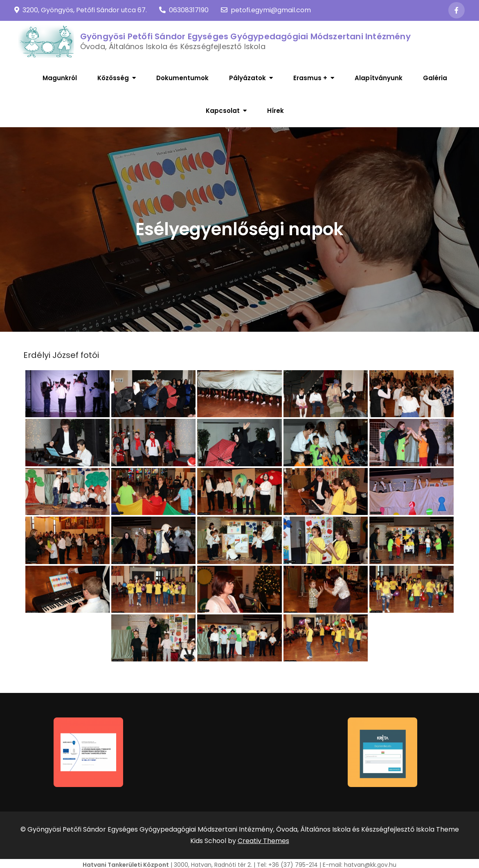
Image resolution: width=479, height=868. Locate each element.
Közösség (113, 78)
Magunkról (60, 78)
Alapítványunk (379, 78)
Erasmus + (310, 78)
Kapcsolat (223, 111)
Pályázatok (247, 78)
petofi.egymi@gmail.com (266, 10)
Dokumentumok (182, 78)
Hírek (275, 111)
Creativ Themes (263, 841)
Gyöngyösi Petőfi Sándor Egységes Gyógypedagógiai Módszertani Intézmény (245, 36)
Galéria (435, 78)
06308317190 (184, 10)
